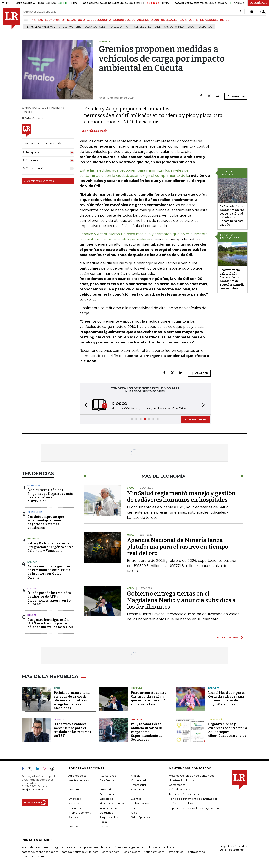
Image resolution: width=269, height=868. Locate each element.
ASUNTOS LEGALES (165, 20)
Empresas (74, 799)
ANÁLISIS (143, 20)
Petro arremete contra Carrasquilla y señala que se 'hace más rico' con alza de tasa (149, 698)
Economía (137, 789)
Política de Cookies (181, 803)
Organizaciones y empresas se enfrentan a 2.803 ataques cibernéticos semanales (228, 730)
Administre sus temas (39, 181)
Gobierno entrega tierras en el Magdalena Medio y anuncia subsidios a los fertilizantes (181, 600)
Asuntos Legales (78, 780)
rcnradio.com (132, 852)
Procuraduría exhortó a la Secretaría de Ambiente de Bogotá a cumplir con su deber (232, 279)
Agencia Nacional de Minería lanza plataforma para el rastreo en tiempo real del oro (178, 547)
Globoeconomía (141, 803)
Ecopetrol (205, 27)
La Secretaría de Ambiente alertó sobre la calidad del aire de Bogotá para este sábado (232, 215)
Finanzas (74, 803)
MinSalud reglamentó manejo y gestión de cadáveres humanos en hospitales (181, 497)
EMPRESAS (69, 20)
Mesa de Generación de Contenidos (192, 776)
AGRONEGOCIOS (124, 20)
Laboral (33, 588)
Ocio (134, 813)
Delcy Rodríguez (95, 27)
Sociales (74, 827)
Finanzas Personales (112, 803)
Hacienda (33, 539)
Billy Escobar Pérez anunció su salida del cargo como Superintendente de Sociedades (147, 732)
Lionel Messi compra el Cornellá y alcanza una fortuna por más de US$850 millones (227, 698)
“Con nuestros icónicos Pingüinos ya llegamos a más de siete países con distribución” (50, 495)
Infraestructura (109, 808)
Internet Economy (80, 813)
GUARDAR (236, 96)
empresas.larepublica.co (95, 847)
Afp (128, 27)
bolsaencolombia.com (163, 847)
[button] (85, 405)
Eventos (136, 799)
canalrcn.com (111, 852)
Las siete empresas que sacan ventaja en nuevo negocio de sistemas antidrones (46, 522)
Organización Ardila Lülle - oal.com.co (233, 848)
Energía (32, 562)
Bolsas (32, 615)
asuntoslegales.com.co (36, 847)
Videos (104, 827)
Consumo (74, 789)
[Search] (240, 12)
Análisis (135, 776)
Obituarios (106, 813)
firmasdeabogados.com (130, 847)
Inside (135, 808)
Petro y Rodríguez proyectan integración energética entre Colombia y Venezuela (50, 547)
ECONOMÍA (52, 20)
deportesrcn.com (33, 856)
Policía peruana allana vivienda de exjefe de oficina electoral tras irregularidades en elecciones (72, 700)
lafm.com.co (176, 852)
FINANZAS (36, 20)
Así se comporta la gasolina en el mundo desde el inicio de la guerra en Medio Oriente (49, 572)
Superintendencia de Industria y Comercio (195, 808)
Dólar (191, 27)
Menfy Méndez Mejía (93, 131)
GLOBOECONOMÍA (99, 20)
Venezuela (116, 27)
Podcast (74, 817)
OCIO (81, 20)
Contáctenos (177, 785)
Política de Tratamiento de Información (193, 799)
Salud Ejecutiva (141, 817)
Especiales (106, 799)
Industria (34, 485)
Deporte (214, 688)
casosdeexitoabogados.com (40, 852)
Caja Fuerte (107, 780)
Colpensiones (143, 27)
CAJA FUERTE (189, 20)
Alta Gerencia (108, 776)
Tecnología (35, 512)
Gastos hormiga (174, 27)
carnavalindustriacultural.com (80, 852)
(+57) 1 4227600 (32, 789)
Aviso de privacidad (181, 789)
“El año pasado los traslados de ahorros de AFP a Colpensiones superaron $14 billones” (50, 599)
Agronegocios (77, 776)
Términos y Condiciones (184, 794)
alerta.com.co (196, 852)
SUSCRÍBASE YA (195, 419)
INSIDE (225, 20)
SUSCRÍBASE (258, 3)
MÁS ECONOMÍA (228, 637)
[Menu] (26, 20)
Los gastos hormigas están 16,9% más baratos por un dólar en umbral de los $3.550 (50, 623)
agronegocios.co (65, 847)
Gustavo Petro (72, 27)
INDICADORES (209, 20)
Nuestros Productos (181, 780)
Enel (158, 27)
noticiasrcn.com (154, 852)
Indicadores (76, 808)
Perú (57, 688)
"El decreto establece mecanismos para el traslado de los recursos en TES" (72, 730)
